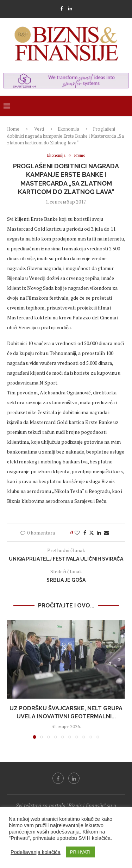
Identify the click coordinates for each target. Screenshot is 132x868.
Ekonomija (68, 129)
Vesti (39, 129)
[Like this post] (77, 533)
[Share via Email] (106, 533)
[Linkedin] (70, 8)
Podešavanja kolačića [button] (36, 852)
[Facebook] (61, 8)
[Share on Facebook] (85, 533)
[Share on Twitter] (92, 533)
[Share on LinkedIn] (99, 533)
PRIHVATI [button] (80, 852)
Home (13, 129)
